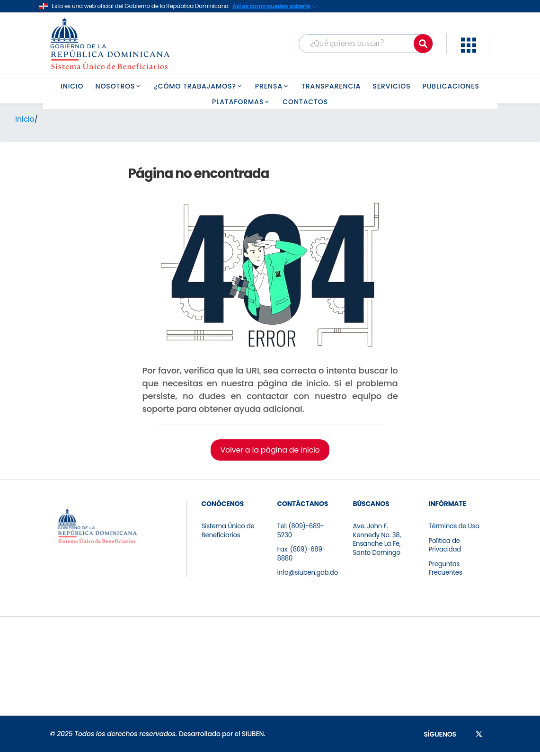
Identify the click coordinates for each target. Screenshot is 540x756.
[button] (469, 50)
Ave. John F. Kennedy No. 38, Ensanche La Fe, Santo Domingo (378, 541)
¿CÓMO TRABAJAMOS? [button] (199, 86)
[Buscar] (423, 44)
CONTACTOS (305, 102)
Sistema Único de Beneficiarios (229, 532)
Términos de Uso (455, 527)
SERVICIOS (391, 86)
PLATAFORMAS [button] (241, 102)
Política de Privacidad (445, 547)
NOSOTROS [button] (119, 86)
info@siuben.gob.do (309, 576)
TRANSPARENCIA (331, 86)
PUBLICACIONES (451, 86)
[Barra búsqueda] (366, 44)
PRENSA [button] (272, 86)
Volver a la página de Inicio (270, 450)
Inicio (25, 119)
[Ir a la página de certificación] (67, 670)
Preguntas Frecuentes (446, 571)
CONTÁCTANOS (302, 504)
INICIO (72, 86)
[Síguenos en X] (479, 738)
